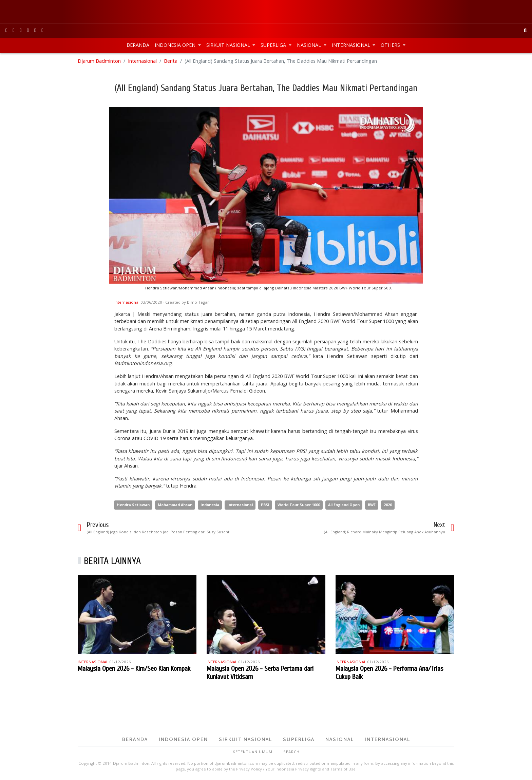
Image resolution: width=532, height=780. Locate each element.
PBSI (265, 505)
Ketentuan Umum (253, 752)
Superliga (274, 45)
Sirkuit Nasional (229, 45)
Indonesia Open (176, 45)
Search (291, 752)
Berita (171, 61)
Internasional (352, 45)
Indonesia (210, 505)
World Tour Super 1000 (299, 505)
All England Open (344, 505)
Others (391, 45)
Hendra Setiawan (133, 505)
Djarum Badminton (99, 61)
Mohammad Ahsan (175, 505)
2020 (388, 505)
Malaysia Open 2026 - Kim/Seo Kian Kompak (134, 669)
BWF (372, 505)
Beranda (138, 45)
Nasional (310, 45)
